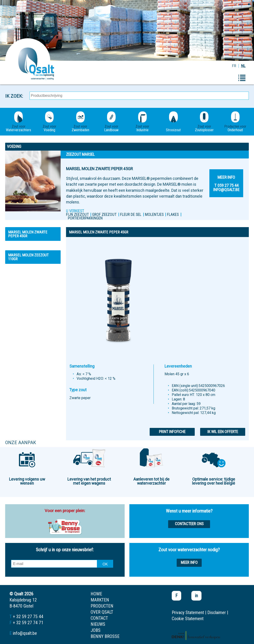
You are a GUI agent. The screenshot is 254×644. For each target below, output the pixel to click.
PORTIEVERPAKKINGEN (85, 218)
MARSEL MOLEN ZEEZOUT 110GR (28, 257)
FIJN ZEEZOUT (77, 215)
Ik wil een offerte (223, 432)
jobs (96, 630)
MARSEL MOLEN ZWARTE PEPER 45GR (28, 234)
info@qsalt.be (25, 633)
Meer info (189, 563)
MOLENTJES (154, 215)
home (96, 594)
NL (243, 66)
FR (234, 66)
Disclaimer (217, 612)
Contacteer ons (189, 524)
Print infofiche (172, 432)
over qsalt (102, 612)
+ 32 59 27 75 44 (28, 617)
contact (99, 618)
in (196, 596)
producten (102, 606)
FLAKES (173, 215)
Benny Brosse (105, 636)
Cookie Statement (188, 619)
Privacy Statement (188, 612)
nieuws (98, 624)
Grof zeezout (104, 215)
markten (100, 600)
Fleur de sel (131, 215)
